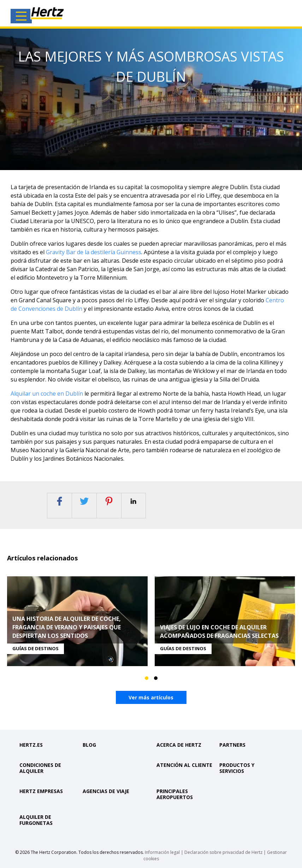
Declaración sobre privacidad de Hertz (223, 851)
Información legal (162, 851)
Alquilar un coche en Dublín (47, 394)
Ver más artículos (151, 697)
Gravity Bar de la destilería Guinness (94, 252)
